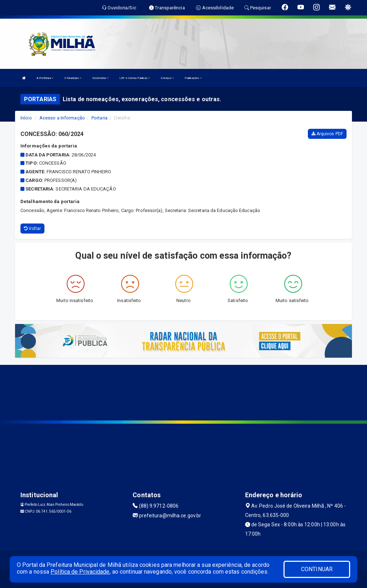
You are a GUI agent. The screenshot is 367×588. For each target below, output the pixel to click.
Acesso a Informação (62, 118)
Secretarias (100, 78)
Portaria (99, 118)
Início (26, 118)
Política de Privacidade (80, 572)
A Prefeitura (45, 78)
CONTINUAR (317, 569)
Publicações (193, 78)
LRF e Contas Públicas (135, 78)
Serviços (167, 78)
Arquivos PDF (327, 134)
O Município (73, 78)
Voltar (32, 229)
